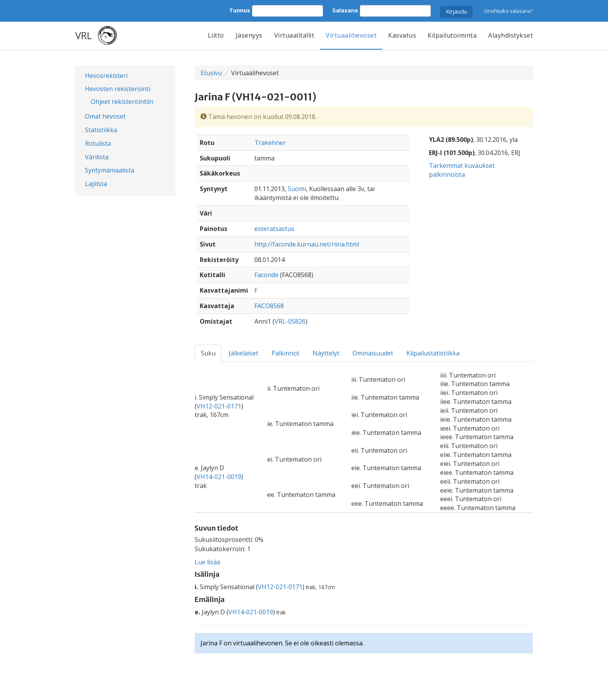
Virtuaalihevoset (351, 35)
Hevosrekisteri (106, 76)
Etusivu (211, 73)
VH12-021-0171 (219, 406)
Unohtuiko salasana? (509, 11)
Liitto (216, 35)
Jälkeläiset (244, 353)
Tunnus (240, 10)
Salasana (345, 10)
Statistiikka (101, 130)
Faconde (266, 275)
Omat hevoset (105, 116)
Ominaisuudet (373, 353)
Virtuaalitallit (294, 35)
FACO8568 (269, 306)
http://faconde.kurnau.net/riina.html (307, 244)
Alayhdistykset (510, 35)
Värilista (97, 157)
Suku (208, 353)
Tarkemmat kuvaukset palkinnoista (462, 170)
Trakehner (270, 143)
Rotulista (98, 143)
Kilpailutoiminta (452, 35)
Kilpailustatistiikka (433, 353)
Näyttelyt (326, 353)
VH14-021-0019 (219, 477)
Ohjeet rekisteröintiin (122, 102)
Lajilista (96, 184)
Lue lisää (207, 562)
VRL (84, 35)
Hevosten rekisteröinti (118, 89)
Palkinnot (285, 353)
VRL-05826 (290, 321)
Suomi (297, 189)
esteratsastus (274, 229)
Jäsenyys (249, 35)
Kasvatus (402, 35)
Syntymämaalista (110, 170)
